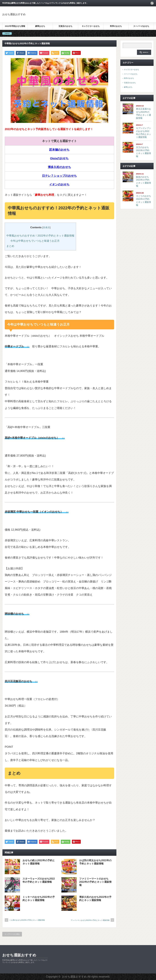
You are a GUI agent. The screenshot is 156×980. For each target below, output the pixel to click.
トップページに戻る (12, 934)
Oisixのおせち (59, 158)
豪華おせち (40, 26)
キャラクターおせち (91, 26)
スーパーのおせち (141, 26)
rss (152, 3)
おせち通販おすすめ (14, 14)
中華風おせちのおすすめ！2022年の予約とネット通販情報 (40, 236)
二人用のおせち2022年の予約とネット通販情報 (27, 920)
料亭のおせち (116, 26)
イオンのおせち (59, 184)
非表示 (46, 227)
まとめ (10, 246)
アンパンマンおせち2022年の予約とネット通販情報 (90, 920)
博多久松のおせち (59, 167)
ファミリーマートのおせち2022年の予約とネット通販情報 (95, 882)
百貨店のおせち (65, 26)
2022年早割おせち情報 (15, 26)
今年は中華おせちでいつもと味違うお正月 (35, 241)
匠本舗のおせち (59, 150)
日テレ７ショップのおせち (59, 176)
